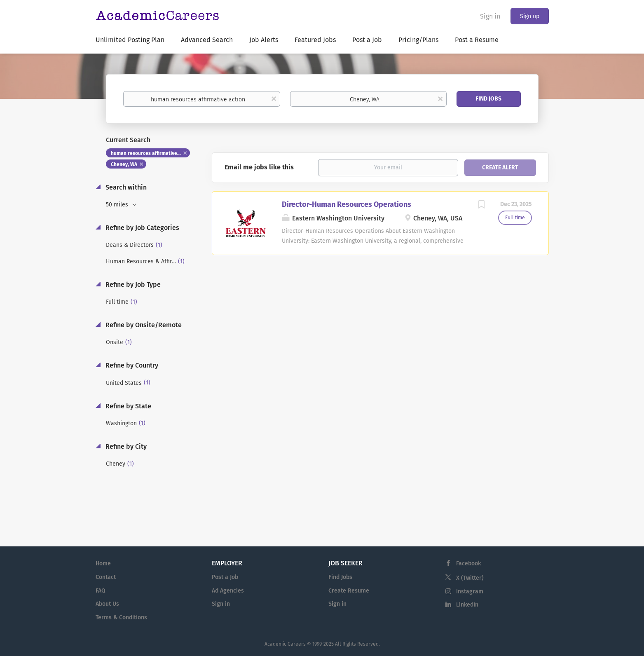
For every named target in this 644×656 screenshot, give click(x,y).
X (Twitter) (470, 578)
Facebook (468, 563)
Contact (106, 577)
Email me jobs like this (259, 167)
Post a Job (225, 577)
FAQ (101, 591)
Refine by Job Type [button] (132, 285)
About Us (107, 604)
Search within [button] (125, 187)
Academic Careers (285, 644)
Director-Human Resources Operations (347, 204)
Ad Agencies (228, 591)
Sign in (490, 16)
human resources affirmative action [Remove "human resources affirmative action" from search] (151, 153)
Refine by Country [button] (131, 365)
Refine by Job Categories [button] (142, 228)
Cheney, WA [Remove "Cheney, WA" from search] (124, 164)
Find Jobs (488, 99)
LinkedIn (467, 605)
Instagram (470, 592)
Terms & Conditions (121, 617)
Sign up (530, 16)
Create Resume (349, 591)
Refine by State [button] (128, 406)
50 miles (118, 205)
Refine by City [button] (125, 446)
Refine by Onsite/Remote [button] (143, 325)
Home (103, 563)
